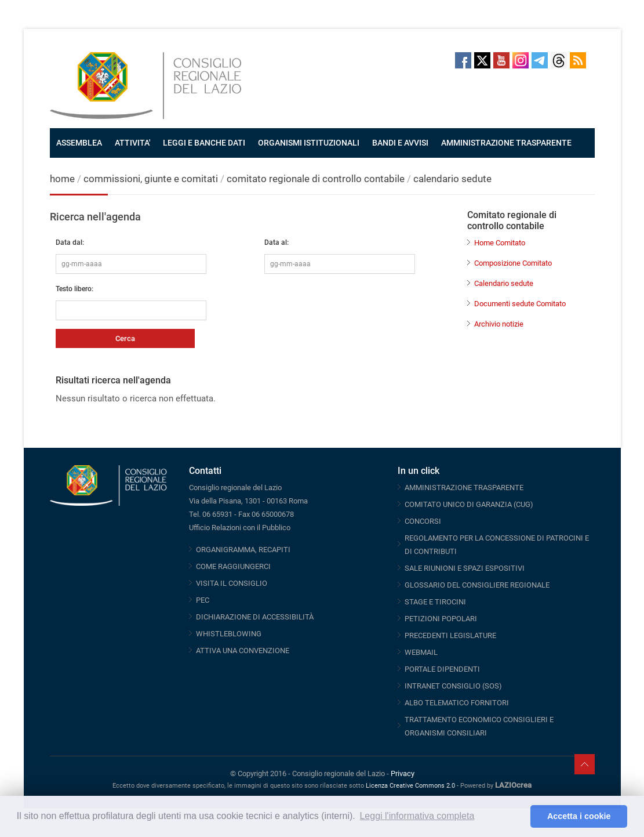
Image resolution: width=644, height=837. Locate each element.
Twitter (482, 60)
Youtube (501, 60)
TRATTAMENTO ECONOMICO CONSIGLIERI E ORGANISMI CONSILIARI (479, 726)
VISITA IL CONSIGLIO (232, 583)
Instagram (521, 60)
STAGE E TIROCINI (435, 602)
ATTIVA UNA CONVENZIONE (243, 651)
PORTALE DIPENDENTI (442, 669)
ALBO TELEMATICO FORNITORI (457, 703)
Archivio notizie (499, 324)
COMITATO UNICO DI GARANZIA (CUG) (469, 504)
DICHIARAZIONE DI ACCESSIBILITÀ (255, 617)
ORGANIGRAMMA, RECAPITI (243, 550)
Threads (559, 60)
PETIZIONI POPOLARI (441, 619)
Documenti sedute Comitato (520, 304)
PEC (203, 600)
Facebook (463, 60)
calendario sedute (452, 179)
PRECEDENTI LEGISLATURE (450, 635)
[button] (519, 817)
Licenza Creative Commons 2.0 (410, 786)
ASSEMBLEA (79, 143)
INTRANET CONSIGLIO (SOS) (453, 686)
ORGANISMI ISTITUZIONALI (309, 143)
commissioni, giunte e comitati (151, 179)
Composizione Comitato (513, 263)
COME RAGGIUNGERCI (233, 566)
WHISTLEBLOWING (229, 634)
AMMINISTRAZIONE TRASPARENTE (506, 143)
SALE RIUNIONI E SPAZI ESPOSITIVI (465, 568)
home (62, 179)
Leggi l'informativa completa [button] (417, 816)
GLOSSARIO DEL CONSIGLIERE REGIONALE (477, 585)
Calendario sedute (504, 283)
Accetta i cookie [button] (579, 816)
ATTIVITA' (132, 143)
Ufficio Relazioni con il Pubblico (240, 528)
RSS (578, 60)
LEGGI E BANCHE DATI (204, 143)
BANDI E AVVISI (400, 143)
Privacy (403, 773)
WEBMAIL (421, 652)
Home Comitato (500, 243)
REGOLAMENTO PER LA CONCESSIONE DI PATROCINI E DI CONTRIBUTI (497, 545)
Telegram (540, 60)
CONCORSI (423, 521)
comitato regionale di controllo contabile (316, 179)
